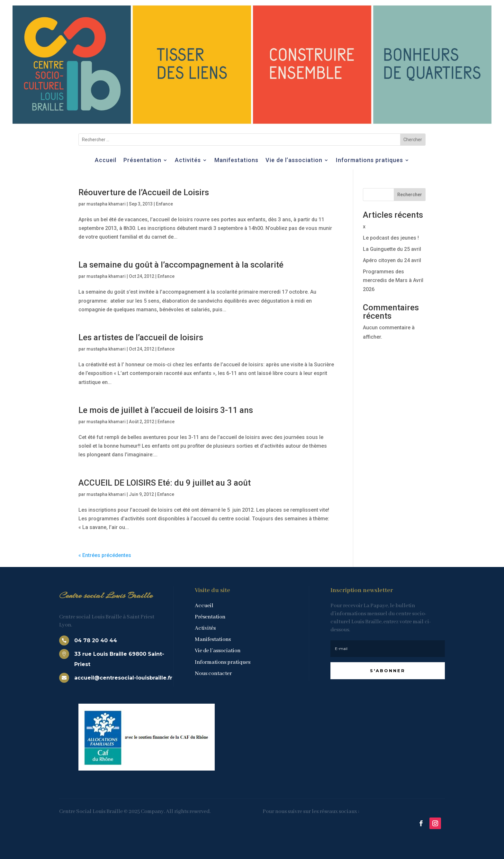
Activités (188, 161)
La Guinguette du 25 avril (392, 249)
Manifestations (236, 161)
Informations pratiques (369, 161)
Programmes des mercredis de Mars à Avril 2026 (393, 280)
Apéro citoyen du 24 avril (392, 260)
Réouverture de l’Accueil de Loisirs (144, 192)
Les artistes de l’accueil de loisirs (141, 337)
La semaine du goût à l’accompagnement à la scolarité (181, 265)
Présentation (142, 161)
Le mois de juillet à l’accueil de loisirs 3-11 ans (166, 410)
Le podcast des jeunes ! (391, 238)
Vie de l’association (294, 161)
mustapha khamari (106, 204)
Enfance (164, 204)
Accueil (106, 161)
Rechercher (410, 195)
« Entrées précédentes (105, 555)
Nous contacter (213, 674)
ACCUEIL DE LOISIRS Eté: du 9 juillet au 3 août (165, 483)
